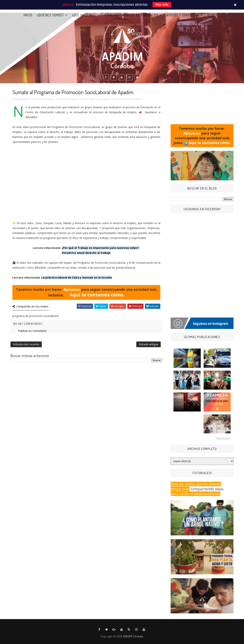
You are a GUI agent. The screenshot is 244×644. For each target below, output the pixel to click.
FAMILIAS (112, 15)
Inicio (28, 15)
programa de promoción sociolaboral (121, 99)
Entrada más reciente (26, 344)
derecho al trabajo (67, 99)
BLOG (211, 15)
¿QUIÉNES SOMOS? (50, 15)
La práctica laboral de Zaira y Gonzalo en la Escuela (77, 277)
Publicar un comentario (32, 331)
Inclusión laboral (88, 99)
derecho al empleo (43, 99)
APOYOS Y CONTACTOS (183, 15)
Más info (162, 5)
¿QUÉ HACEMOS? (84, 15)
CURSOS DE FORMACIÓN (141, 15)
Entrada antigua (148, 344)
